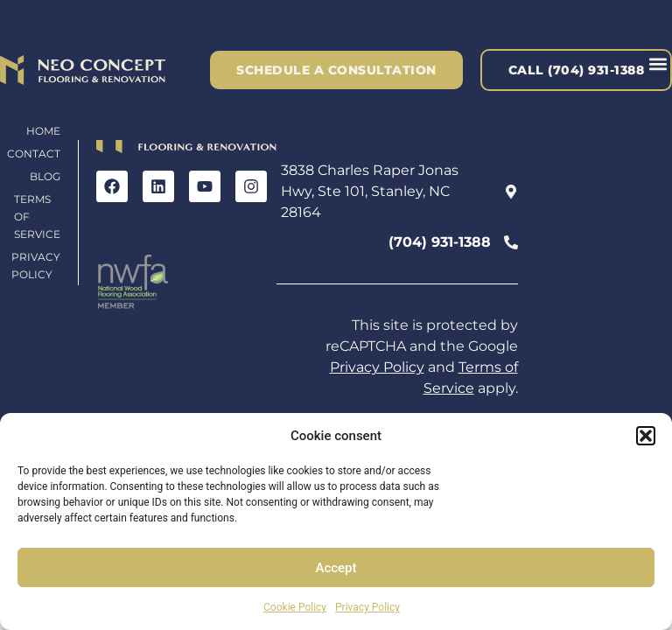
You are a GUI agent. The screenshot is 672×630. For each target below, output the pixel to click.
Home (43, 131)
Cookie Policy (295, 607)
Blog (45, 176)
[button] (646, 436)
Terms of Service (37, 217)
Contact (34, 154)
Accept (336, 568)
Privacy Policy (367, 607)
